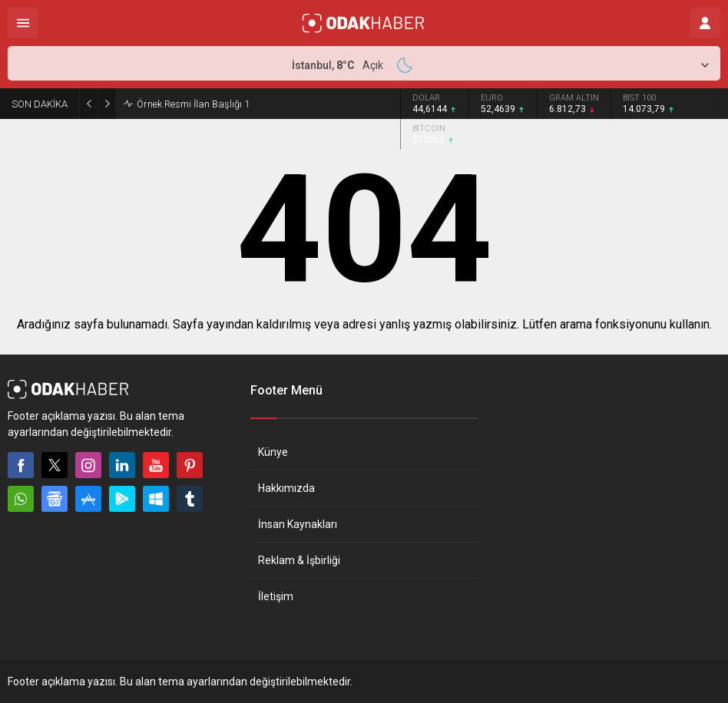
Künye (273, 452)
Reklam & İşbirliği (299, 560)
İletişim (276, 596)
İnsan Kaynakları (298, 524)
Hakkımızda (286, 488)
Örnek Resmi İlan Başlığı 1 (193, 104)
